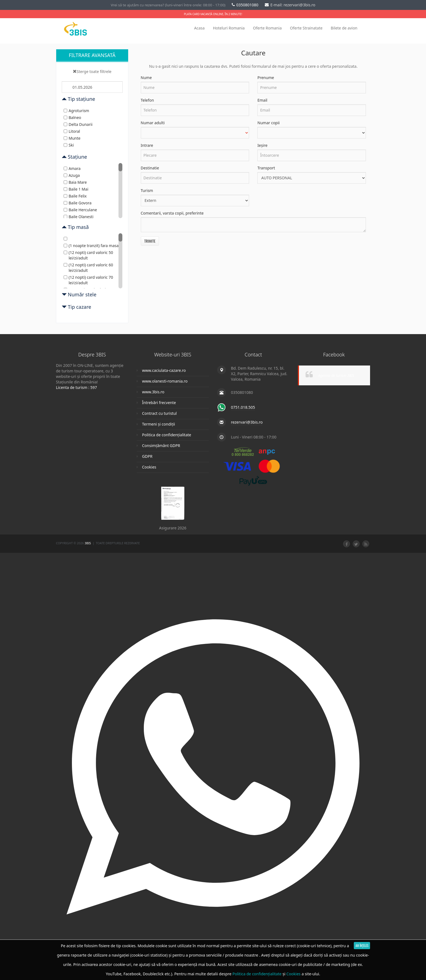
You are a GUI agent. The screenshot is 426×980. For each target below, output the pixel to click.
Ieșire (262, 145)
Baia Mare (75, 182)
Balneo (72, 117)
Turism (147, 190)
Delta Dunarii (78, 124)
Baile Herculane (80, 210)
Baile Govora (78, 203)
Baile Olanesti (79, 217)
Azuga (72, 175)
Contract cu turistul (160, 413)
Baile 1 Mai (76, 189)
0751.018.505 (243, 407)
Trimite (150, 241)
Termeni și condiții (159, 424)
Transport (266, 168)
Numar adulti (153, 123)
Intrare (147, 145)
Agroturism (76, 111)
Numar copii (269, 123)
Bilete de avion (344, 28)
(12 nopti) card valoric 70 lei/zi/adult (88, 280)
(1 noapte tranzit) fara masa (91, 246)
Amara (72, 168)
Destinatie (150, 168)
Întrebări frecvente (159, 403)
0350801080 (246, 5)
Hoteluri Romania (229, 28)
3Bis (88, 543)
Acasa (199, 28)
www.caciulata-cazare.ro (164, 370)
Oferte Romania (267, 28)
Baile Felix (75, 196)
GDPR (147, 456)
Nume (146, 78)
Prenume (266, 78)
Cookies (149, 467)
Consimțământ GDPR (161, 446)
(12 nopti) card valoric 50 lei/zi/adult (88, 255)
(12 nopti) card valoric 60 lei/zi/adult (88, 268)
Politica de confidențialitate (167, 435)
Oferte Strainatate (306, 28)
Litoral (72, 131)
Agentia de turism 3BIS (336, 375)
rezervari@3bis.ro (247, 422)
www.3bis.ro (153, 392)
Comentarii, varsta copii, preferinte (172, 213)
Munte (72, 138)
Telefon (147, 100)
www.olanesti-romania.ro (165, 381)
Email (262, 100)
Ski (69, 145)
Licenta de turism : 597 (76, 387)
